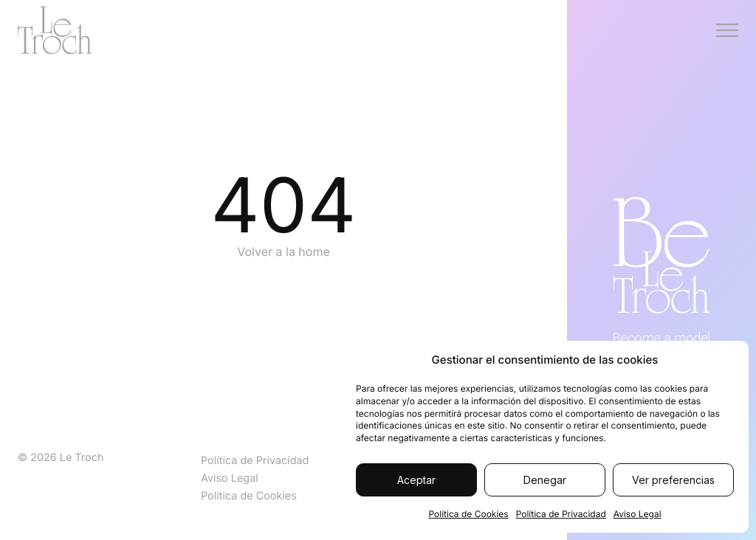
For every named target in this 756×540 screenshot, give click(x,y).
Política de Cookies (468, 514)
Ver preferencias (673, 480)
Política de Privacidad (561, 514)
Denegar (545, 480)
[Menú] (727, 30)
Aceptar (416, 480)
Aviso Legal (638, 514)
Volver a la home (283, 252)
